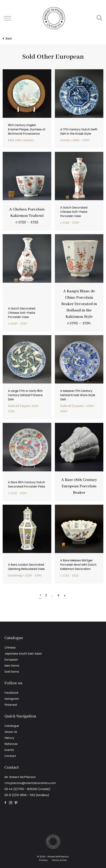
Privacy (43, 860)
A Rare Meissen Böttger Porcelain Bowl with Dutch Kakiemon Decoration (78, 565)
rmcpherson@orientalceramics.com (30, 783)
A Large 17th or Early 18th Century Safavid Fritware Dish (25, 395)
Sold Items (12, 672)
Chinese (10, 648)
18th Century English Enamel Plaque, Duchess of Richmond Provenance (27, 129)
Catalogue (12, 726)
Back (7, 39)
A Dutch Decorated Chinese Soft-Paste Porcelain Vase (74, 212)
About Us (11, 732)
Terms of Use (59, 860)
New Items (12, 666)
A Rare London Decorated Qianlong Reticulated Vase (26, 567)
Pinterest (11, 705)
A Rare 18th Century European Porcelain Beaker (79, 486)
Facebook (11, 693)
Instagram (12, 699)
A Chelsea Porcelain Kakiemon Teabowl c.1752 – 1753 (27, 216)
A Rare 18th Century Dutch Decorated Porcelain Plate (27, 484)
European (11, 660)
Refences (11, 744)
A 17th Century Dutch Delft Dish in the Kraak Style (79, 132)
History (9, 738)
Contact (10, 756)
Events (9, 750)
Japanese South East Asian (23, 654)
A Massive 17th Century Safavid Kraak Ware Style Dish (78, 395)
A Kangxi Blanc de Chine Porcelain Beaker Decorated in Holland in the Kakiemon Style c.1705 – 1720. (79, 307)
